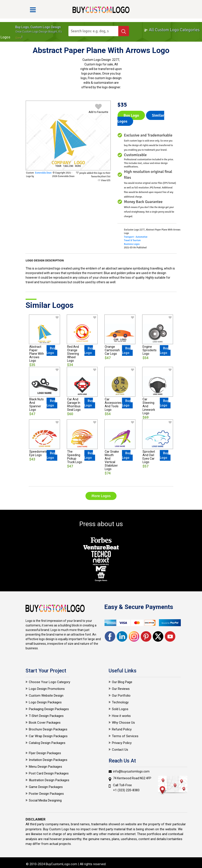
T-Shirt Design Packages (46, 716)
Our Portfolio (121, 696)
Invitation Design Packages (48, 760)
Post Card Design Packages (49, 773)
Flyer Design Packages (45, 753)
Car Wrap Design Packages (48, 736)
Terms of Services (125, 736)
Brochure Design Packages (48, 729)
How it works (121, 716)
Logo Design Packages (45, 702)
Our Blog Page (122, 682)
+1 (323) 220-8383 (126, 790)
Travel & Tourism (132, 240)
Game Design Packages (46, 787)
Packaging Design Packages (49, 709)
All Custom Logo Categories (172, 30)
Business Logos (132, 244)
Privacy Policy (122, 743)
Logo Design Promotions (47, 689)
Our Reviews (121, 689)
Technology (120, 702)
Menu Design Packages (45, 767)
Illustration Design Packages (49, 780)
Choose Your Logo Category (50, 682)
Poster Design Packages (46, 794)
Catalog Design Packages (47, 743)
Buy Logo (131, 115)
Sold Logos (120, 709)
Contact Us (120, 750)
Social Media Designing (45, 800)
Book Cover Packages (45, 723)
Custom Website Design (46, 696)
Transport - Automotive (136, 237)
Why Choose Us (123, 723)
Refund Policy (122, 729)
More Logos (101, 496)
